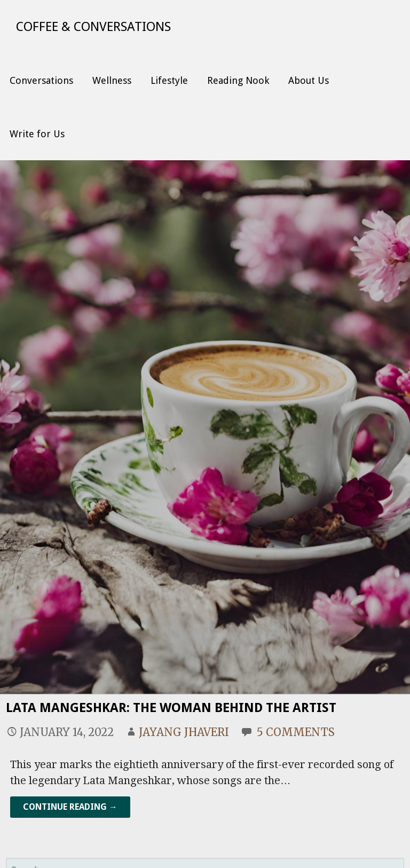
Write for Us (37, 134)
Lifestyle (169, 80)
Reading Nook (238, 80)
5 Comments (296, 732)
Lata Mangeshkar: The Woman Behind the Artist (171, 708)
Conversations (41, 80)
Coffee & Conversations (93, 27)
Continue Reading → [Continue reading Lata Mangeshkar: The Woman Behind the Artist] (70, 807)
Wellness (112, 80)
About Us (309, 80)
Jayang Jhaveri (184, 732)
